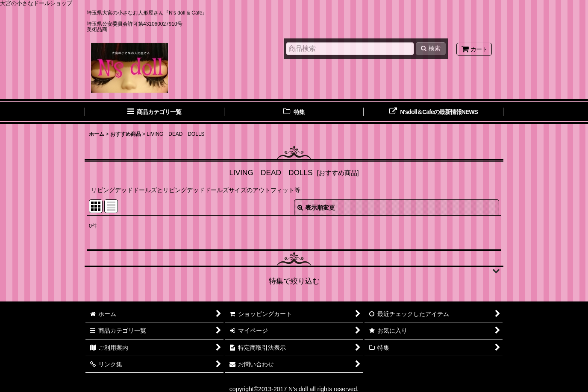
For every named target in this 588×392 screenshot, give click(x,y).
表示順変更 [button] (316, 208)
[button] (294, 271)
